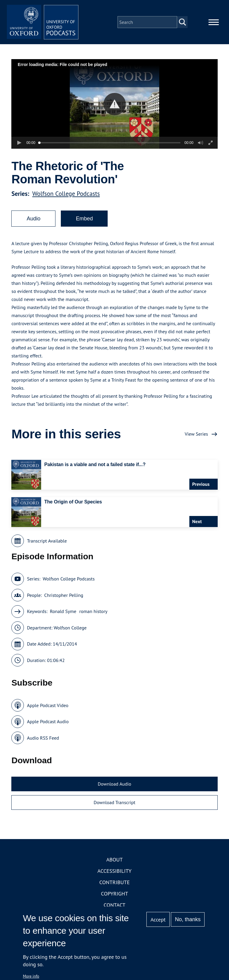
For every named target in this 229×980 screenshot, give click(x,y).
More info (31, 976)
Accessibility (114, 871)
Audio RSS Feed (43, 738)
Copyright (115, 894)
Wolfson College (70, 628)
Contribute (114, 882)
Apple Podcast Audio (48, 721)
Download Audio (114, 784)
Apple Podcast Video (48, 705)
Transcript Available (47, 541)
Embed (84, 219)
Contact (115, 905)
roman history (93, 611)
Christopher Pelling (64, 595)
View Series (196, 434)
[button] (115, 104)
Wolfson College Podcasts (66, 194)
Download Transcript (114, 802)
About (114, 860)
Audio (33, 219)
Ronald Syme (63, 611)
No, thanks (188, 919)
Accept (158, 920)
